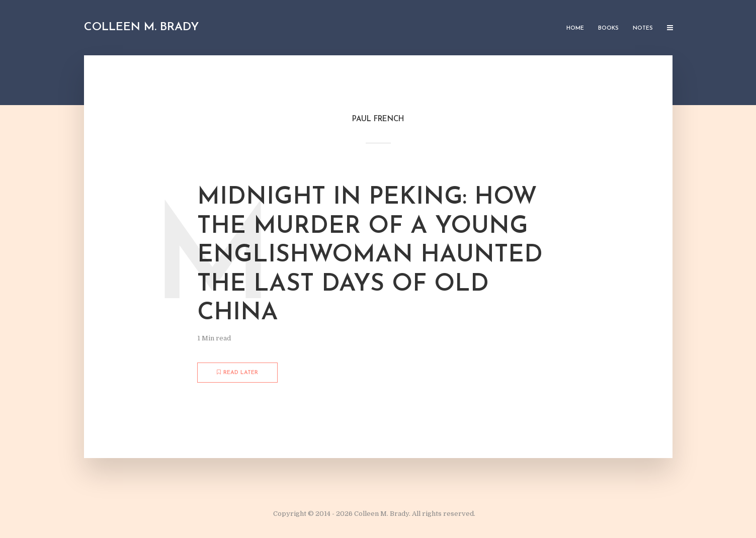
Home (575, 28)
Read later (237, 373)
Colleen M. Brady (141, 27)
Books (608, 28)
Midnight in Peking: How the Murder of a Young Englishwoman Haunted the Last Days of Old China (370, 255)
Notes (643, 28)
